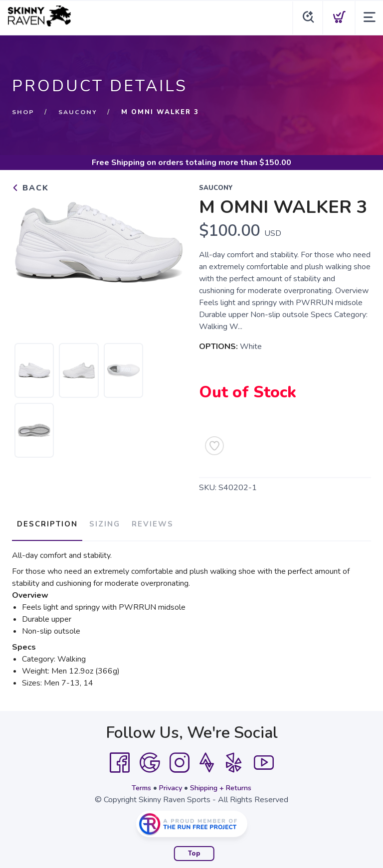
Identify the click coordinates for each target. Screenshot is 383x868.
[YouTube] (264, 758)
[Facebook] (120, 758)
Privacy (168, 783)
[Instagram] (180, 758)
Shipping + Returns (224, 783)
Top (194, 849)
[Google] (150, 758)
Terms (136, 783)
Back (30, 188)
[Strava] (207, 758)
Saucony (80, 112)
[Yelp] (234, 758)
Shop (24, 112)
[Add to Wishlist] (214, 446)
